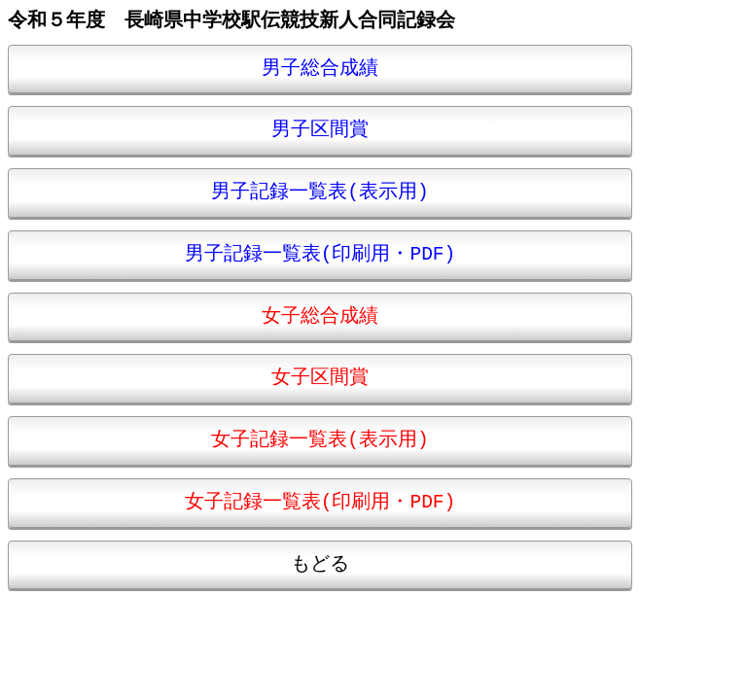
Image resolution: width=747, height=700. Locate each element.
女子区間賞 (320, 378)
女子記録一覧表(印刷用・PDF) (320, 502)
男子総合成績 (320, 69)
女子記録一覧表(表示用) (320, 440)
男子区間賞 (320, 130)
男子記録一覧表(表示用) (320, 192)
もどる (320, 564)
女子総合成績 (320, 316)
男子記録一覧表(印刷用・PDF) (320, 254)
